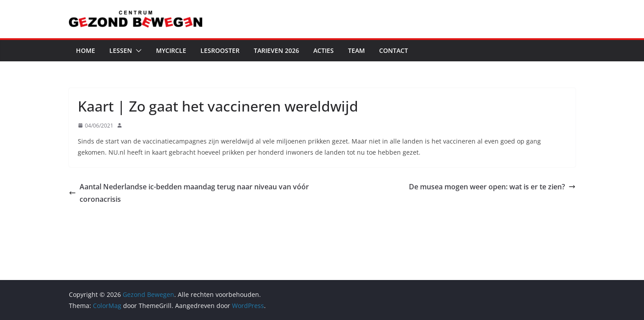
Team (356, 50)
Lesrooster (220, 50)
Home (86, 50)
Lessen (121, 50)
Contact (394, 50)
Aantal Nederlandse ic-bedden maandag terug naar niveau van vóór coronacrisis (189, 193)
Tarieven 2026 (276, 50)
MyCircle (171, 50)
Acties (324, 50)
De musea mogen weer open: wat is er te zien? (492, 187)
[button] (137, 51)
